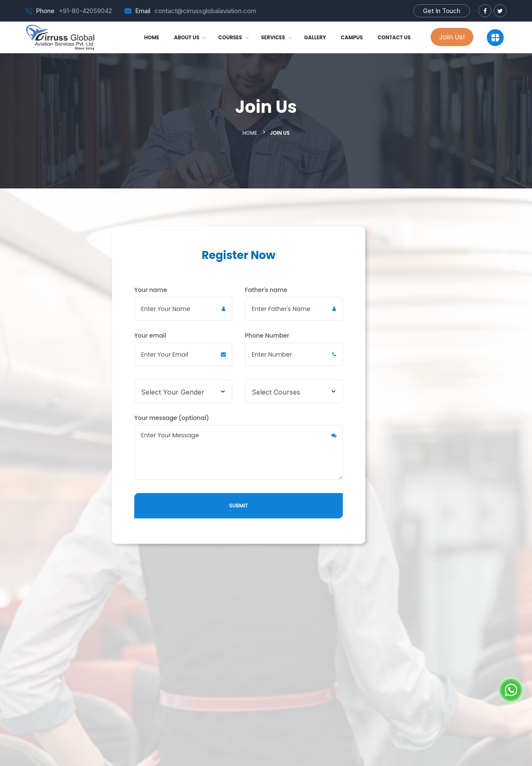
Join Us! (452, 37)
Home (250, 133)
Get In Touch (442, 11)
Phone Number (294, 349)
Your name (183, 303)
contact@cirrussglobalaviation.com (205, 11)
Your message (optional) (239, 447)
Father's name (294, 303)
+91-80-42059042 (85, 11)
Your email (183, 349)
